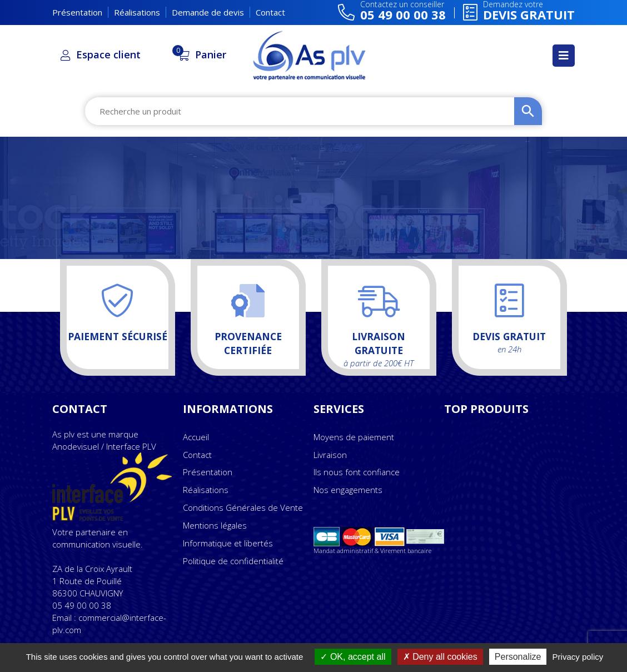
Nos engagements (348, 490)
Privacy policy (578, 657)
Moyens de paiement (354, 437)
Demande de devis (208, 12)
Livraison (330, 455)
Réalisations (137, 12)
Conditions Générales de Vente (243, 507)
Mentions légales (215, 525)
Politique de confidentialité (233, 561)
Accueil (196, 437)
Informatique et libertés (228, 543)
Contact (270, 12)
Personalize (518, 657)
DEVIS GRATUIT (564, 232)
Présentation (77, 12)
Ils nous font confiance (357, 472)
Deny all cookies (440, 657)
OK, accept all (353, 657)
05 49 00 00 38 (82, 605)
